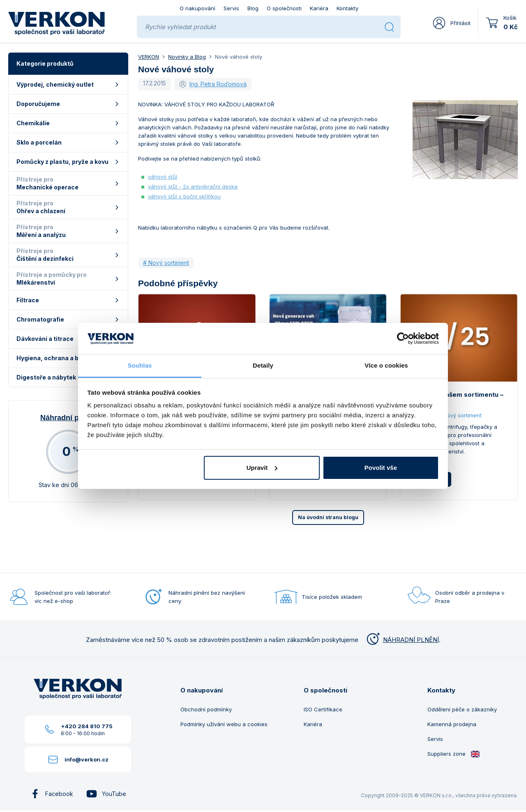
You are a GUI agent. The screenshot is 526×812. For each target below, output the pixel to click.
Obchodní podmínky (206, 709)
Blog (253, 8)
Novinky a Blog (187, 57)
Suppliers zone (454, 754)
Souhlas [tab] (140, 365)
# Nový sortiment (166, 263)
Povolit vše (381, 468)
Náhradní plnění (68, 418)
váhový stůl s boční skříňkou (184, 196)
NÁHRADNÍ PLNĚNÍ (402, 640)
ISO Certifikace (323, 709)
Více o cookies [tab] (386, 365)
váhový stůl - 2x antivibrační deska (193, 186)
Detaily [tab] (263, 365)
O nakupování (197, 8)
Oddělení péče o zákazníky (462, 709)
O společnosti (284, 8)
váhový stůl (163, 177)
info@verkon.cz (87, 759)
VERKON (149, 57)
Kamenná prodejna (452, 724)
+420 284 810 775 (87, 726)
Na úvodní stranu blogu (328, 517)
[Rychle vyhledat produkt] (262, 27)
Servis (231, 8)
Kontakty (347, 8)
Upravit (262, 468)
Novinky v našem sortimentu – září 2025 (457, 399)
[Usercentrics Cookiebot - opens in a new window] (403, 338)
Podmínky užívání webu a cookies (224, 724)
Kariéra (319, 8)
